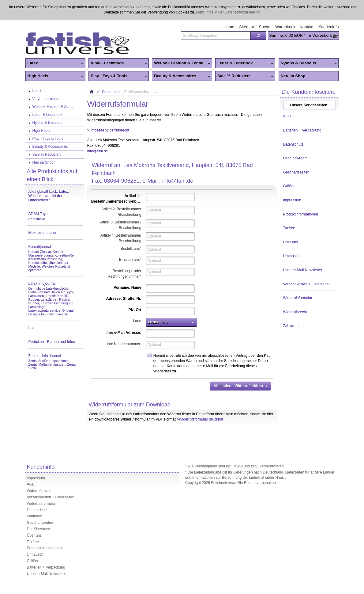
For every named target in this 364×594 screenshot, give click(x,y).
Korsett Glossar (40, 252)
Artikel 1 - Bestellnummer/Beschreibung (117, 199)
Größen (289, 186)
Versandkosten (272, 466)
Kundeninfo (111, 92)
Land (137, 321)
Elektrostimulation (43, 233)
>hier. (280, 478)
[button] (258, 36)
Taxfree (289, 228)
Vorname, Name (128, 287)
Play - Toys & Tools (118, 76)
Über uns (291, 242)
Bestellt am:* (131, 249)
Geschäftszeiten (296, 172)
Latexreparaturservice (44, 310)
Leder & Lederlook (245, 63)
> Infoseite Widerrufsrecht (108, 130)
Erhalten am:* (130, 260)
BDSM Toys (38, 214)
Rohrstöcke (37, 219)
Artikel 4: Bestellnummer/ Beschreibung (121, 238)
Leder (33, 328)
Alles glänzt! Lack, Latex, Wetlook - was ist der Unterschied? (49, 196)
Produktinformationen (301, 214)
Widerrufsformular (298, 298)
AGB (287, 116)
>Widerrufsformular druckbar (200, 419)
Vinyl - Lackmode (118, 63)
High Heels (55, 76)
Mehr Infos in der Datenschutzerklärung (228, 12)
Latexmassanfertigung (57, 303)
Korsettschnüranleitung (45, 259)
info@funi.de (98, 151)
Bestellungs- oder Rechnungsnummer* (124, 274)
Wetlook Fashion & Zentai (181, 63)
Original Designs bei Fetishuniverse (51, 312)
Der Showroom (295, 158)
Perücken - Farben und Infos (52, 342)
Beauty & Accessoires (181, 76)
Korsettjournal (40, 247)
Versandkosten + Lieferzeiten (307, 284)
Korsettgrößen (65, 255)
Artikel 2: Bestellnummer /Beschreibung (121, 212)
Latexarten (36, 296)
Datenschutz (293, 144)
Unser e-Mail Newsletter (303, 270)
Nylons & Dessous (308, 63)
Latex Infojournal (42, 284)
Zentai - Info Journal (45, 356)
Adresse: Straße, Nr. (124, 299)
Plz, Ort (135, 310)
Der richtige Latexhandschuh (49, 288)
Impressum (292, 200)
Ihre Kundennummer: (124, 344)
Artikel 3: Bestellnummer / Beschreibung (120, 225)
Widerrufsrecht (295, 312)
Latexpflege (37, 307)
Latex (55, 63)
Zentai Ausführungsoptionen (49, 361)
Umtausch (291, 256)
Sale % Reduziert (245, 76)
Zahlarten (291, 326)
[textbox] (216, 36)
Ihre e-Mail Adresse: (124, 333)
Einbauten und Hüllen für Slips (51, 292)
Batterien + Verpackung (302, 130)
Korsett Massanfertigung (46, 253)
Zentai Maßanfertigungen (47, 364)
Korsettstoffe (38, 263)
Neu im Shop (293, 76)
